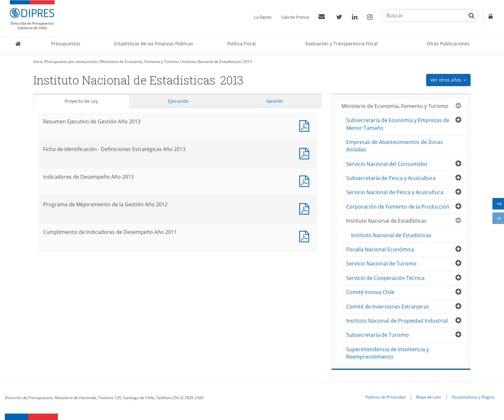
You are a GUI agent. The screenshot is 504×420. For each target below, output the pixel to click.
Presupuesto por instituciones (72, 62)
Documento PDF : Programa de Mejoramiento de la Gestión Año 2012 (306, 208)
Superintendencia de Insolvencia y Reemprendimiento (387, 353)
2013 (248, 62)
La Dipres (263, 17)
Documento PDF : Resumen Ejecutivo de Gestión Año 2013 (306, 125)
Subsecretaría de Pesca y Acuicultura (391, 178)
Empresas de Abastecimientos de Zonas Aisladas (395, 146)
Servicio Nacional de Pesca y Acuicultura (395, 192)
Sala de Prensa (295, 17)
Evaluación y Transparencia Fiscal (342, 44)
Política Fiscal (242, 44)
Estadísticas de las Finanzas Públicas (154, 44)
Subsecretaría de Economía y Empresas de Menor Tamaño (398, 124)
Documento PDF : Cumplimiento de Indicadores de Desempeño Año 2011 (306, 236)
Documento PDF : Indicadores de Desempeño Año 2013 (306, 180)
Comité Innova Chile (370, 292)
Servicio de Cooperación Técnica (385, 278)
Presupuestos (66, 44)
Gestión (275, 101)
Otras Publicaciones (448, 44)
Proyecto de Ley (81, 101)
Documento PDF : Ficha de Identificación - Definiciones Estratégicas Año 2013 (306, 153)
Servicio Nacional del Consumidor (387, 164)
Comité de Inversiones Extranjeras (388, 307)
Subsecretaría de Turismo (378, 335)
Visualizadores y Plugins (473, 397)
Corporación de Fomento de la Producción (398, 207)
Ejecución (178, 101)
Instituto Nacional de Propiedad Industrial (397, 321)
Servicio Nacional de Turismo (381, 264)
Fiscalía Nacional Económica (380, 249)
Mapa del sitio (428, 397)
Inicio (38, 62)
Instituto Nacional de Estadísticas (211, 62)
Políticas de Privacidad (385, 397)
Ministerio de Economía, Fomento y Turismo (139, 62)
